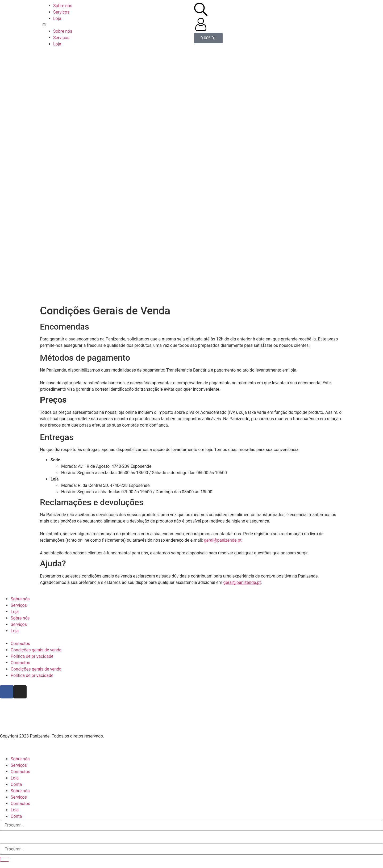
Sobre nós (63, 6)
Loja (57, 18)
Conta (16, 784)
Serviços (61, 12)
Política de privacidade (32, 656)
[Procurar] (5, 859)
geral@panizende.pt (223, 540)
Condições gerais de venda (36, 650)
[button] (116, 25)
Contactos (20, 644)
